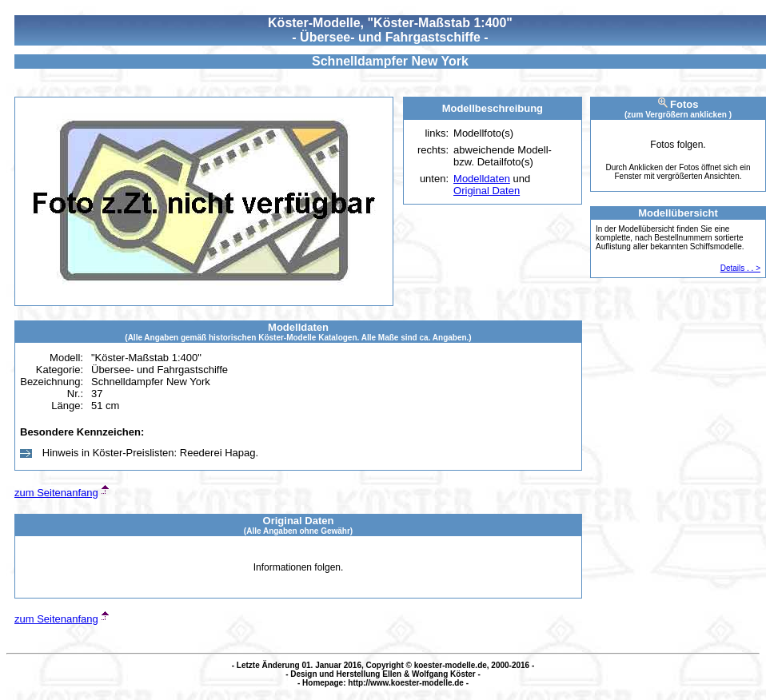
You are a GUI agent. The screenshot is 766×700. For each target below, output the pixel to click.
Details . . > (740, 268)
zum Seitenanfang (56, 493)
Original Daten (487, 191)
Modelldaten (482, 179)
